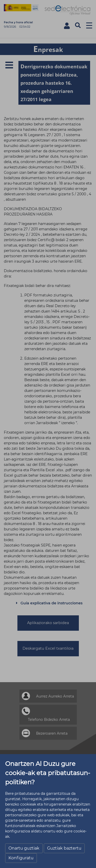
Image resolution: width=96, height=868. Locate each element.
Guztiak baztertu (64, 848)
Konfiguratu (21, 858)
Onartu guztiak (24, 848)
